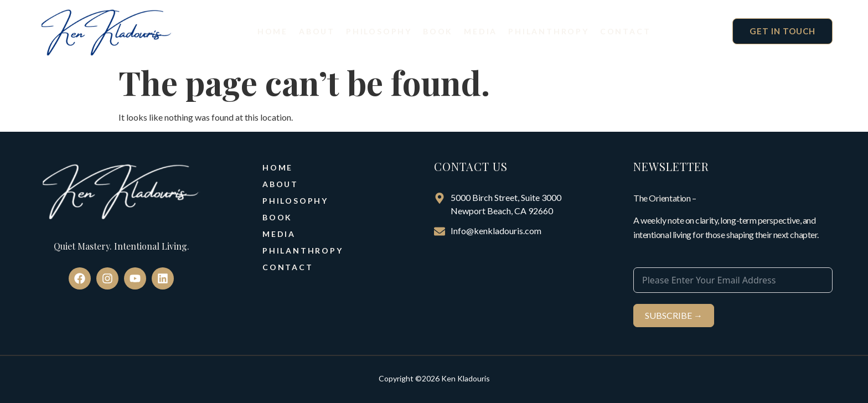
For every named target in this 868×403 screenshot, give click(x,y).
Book (438, 31)
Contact (626, 31)
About (317, 31)
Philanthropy (549, 31)
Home (273, 31)
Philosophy (379, 31)
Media (480, 31)
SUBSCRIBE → (674, 315)
